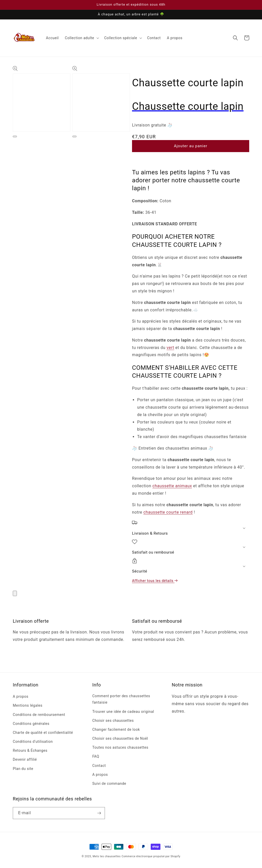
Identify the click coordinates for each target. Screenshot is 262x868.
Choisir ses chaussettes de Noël (120, 738)
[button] (81, 38)
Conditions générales (31, 724)
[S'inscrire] (99, 813)
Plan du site (23, 769)
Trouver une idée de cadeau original (123, 712)
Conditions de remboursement (39, 715)
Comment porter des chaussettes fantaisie (121, 699)
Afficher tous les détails (155, 581)
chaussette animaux (172, 486)
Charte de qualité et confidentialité (43, 733)
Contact (99, 766)
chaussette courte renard (168, 512)
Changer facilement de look (116, 729)
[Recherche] (235, 38)
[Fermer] (15, 593)
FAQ (96, 756)
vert (170, 348)
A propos (21, 696)
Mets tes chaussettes (107, 856)
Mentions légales (28, 705)
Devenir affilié (25, 759)
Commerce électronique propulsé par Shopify (151, 856)
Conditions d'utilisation (33, 742)
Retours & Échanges (30, 750)
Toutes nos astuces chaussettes (120, 747)
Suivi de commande (109, 784)
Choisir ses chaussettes (113, 721)
